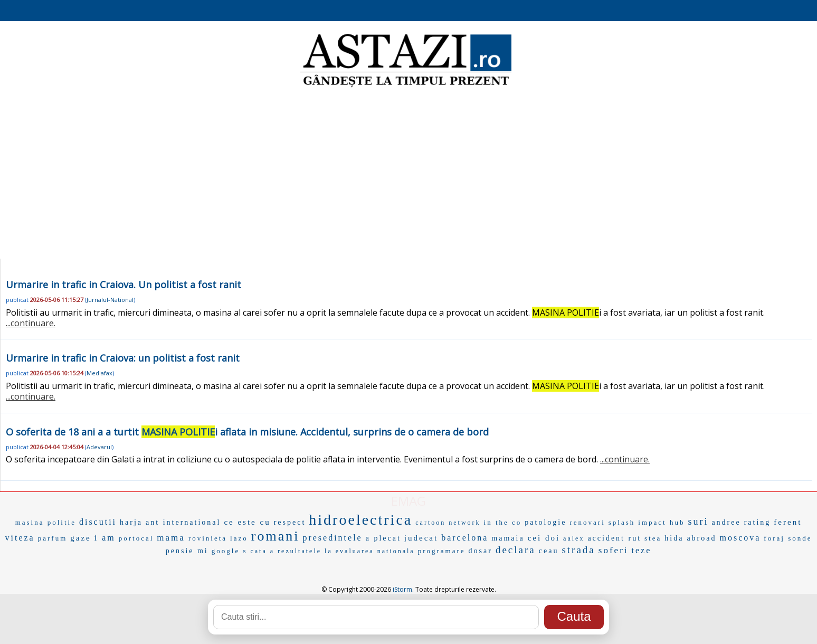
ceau (549, 551)
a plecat (383, 538)
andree (726, 522)
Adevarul (99, 447)
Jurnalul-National (110, 300)
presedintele (332, 538)
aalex (574, 538)
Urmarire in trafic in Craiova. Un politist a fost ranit (123, 285)
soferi (614, 550)
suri (698, 522)
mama (171, 538)
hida (674, 538)
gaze (80, 538)
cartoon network (448, 523)
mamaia (508, 538)
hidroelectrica (360, 520)
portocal (136, 538)
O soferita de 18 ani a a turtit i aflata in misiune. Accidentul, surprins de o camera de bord (247, 432)
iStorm (402, 589)
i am (105, 538)
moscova (740, 538)
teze (642, 550)
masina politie (46, 522)
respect (290, 522)
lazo (239, 538)
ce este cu (247, 522)
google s (230, 551)
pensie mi (187, 551)
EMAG (408, 501)
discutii (98, 522)
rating (758, 522)
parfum (53, 538)
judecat (421, 538)
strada (578, 550)
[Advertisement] (408, 174)
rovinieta (208, 538)
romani (275, 536)
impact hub (661, 522)
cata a (262, 551)
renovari (587, 522)
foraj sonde (788, 538)
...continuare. (31, 323)
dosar (481, 551)
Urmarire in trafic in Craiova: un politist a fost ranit (123, 358)
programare (442, 551)
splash (622, 522)
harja (131, 522)
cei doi (544, 538)
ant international (183, 522)
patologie (545, 522)
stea (653, 538)
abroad (701, 538)
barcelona (465, 538)
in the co (503, 522)
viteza (20, 538)
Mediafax (99, 373)
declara (516, 550)
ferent (788, 522)
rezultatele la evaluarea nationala (346, 551)
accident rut (614, 538)
